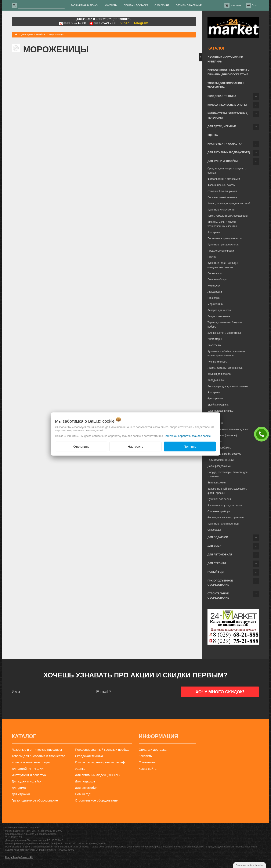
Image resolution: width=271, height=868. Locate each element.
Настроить (135, 446)
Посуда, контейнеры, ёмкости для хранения (227, 474)
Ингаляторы (215, 339)
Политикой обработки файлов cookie (187, 436)
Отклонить (81, 446)
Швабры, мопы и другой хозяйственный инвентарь (223, 224)
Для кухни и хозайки (223, 161)
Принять (190, 446)
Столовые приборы (219, 511)
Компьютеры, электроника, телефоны (228, 116)
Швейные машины (218, 405)
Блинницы (214, 417)
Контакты (146, 756)
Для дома (214, 546)
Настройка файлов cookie (19, 857)
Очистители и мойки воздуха (224, 454)
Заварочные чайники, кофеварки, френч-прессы (227, 491)
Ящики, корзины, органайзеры (225, 368)
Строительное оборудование (218, 596)
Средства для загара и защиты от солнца (227, 171)
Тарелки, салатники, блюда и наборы (225, 325)
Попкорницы (215, 273)
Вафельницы (215, 423)
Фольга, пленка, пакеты (221, 185)
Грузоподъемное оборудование (220, 583)
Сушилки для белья (219, 499)
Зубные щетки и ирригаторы (224, 333)
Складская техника (222, 96)
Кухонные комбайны (219, 448)
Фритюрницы (215, 399)
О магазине (147, 762)
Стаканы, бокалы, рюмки (222, 191)
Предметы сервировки (221, 251)
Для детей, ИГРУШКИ (222, 126)
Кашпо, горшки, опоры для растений (229, 204)
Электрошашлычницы (221, 411)
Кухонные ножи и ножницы (223, 524)
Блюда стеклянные (219, 316)
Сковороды (214, 530)
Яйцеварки (214, 298)
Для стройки (217, 563)
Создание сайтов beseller (250, 865)
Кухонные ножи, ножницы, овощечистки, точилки (223, 265)
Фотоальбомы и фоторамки (224, 179)
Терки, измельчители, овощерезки (227, 216)
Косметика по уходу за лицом (225, 505)
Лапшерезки (215, 292)
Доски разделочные (219, 466)
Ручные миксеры (217, 362)
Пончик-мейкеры (217, 280)
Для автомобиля (220, 555)
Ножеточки (214, 286)
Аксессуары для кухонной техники (228, 386)
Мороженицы (215, 304)
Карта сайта (148, 769)
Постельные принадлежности (225, 238)
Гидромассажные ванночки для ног (228, 429)
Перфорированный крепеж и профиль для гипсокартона (228, 72)
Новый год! (216, 572)
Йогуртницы (214, 442)
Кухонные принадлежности (223, 245)
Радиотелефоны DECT (221, 460)
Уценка (213, 135)
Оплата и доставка (153, 750)
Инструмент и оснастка (225, 144)
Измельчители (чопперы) (222, 435)
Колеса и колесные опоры (227, 105)
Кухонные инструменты (221, 210)
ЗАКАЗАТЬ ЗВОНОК (263, 434)
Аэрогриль (214, 232)
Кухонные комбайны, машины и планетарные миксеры (226, 353)
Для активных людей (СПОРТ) (229, 152)
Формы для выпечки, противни (226, 518)
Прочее (212, 257)
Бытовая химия (216, 483)
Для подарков (218, 537)
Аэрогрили (214, 392)
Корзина (236, 6)
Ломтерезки (214, 345)
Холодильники (216, 380)
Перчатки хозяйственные (222, 197)
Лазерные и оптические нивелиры (225, 60)
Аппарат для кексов (219, 310)
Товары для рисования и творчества (226, 85)
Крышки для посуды (219, 374)
